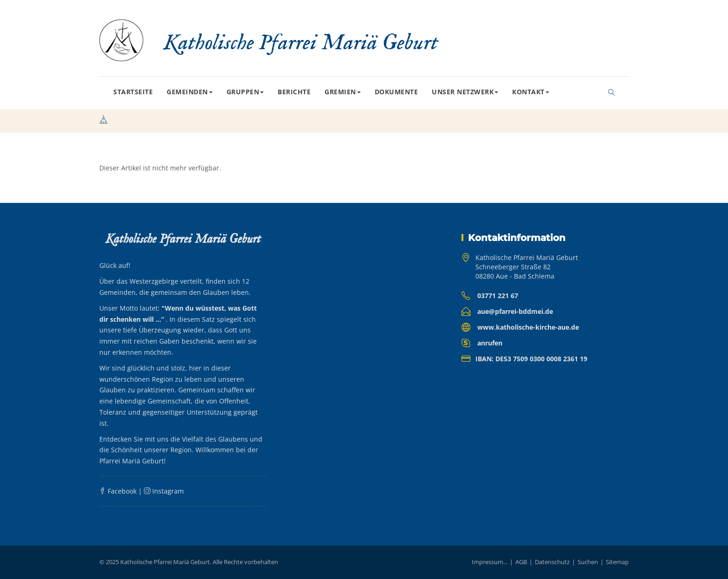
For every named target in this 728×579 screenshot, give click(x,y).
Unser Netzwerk (465, 92)
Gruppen (245, 92)
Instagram (164, 491)
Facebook (118, 491)
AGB (521, 562)
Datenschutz (552, 562)
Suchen (588, 562)
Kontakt (531, 92)
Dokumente (396, 92)
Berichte (294, 92)
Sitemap (617, 562)
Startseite (133, 92)
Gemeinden (190, 92)
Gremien (343, 92)
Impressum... (490, 562)
